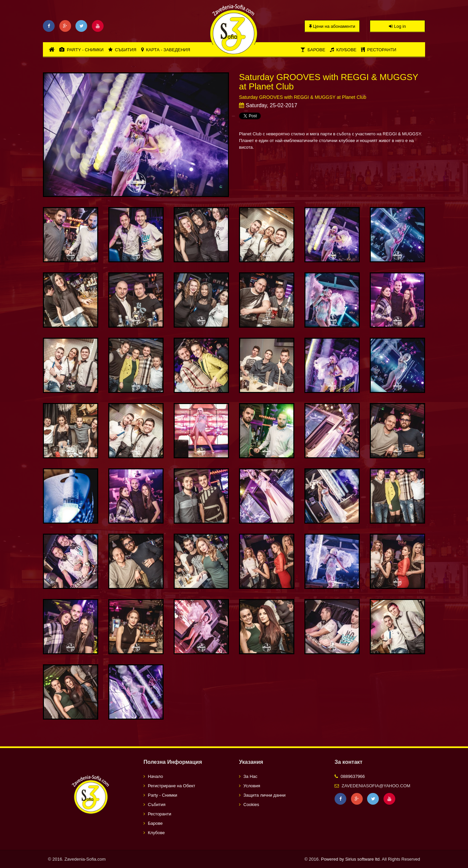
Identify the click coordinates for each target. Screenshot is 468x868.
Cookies (251, 805)
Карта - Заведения (166, 50)
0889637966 (353, 776)
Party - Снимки (81, 50)
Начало (155, 776)
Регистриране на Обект (171, 786)
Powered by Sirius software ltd (350, 859)
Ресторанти (379, 50)
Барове (313, 50)
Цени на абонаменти (332, 26)
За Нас (250, 776)
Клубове (343, 50)
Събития (122, 50)
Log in (397, 26)
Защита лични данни (265, 795)
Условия (252, 786)
